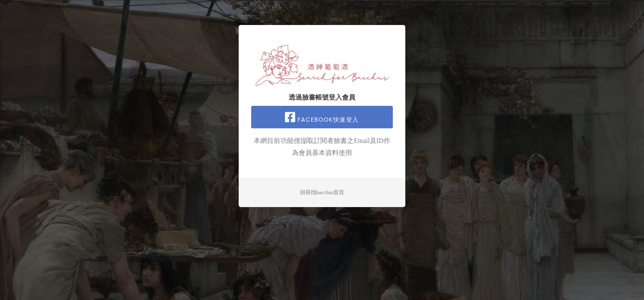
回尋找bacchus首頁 (322, 192)
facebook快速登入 (322, 117)
